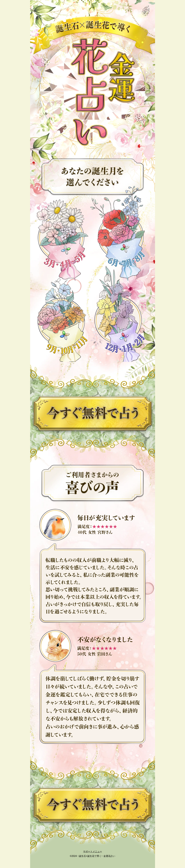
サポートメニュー (93, 851)
